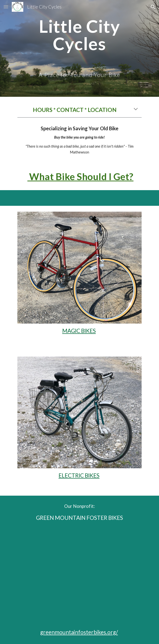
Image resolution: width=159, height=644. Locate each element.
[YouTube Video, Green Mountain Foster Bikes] (79, 575)
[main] (79, 48)
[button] (6, 7)
